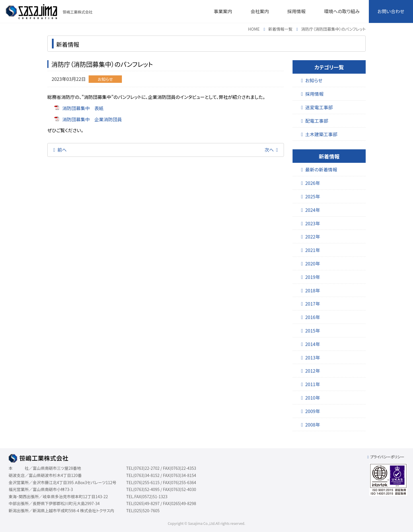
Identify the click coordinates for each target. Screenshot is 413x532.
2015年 (313, 330)
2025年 (313, 196)
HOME (254, 29)
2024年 (313, 210)
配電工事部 (317, 121)
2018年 (313, 290)
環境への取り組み (342, 11)
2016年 (313, 317)
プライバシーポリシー (387, 457)
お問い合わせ (391, 11)
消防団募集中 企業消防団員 (92, 119)
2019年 (313, 277)
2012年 (313, 371)
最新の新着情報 (321, 169)
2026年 (313, 183)
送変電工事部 (319, 107)
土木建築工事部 (321, 134)
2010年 (313, 398)
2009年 (313, 411)
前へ (62, 150)
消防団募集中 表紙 (83, 108)
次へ (269, 150)
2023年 (313, 223)
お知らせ (314, 80)
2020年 (313, 263)
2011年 (313, 384)
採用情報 (314, 94)
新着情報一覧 (280, 29)
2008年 (313, 425)
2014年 (313, 344)
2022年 (313, 236)
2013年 (313, 357)
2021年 (313, 250)
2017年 (313, 304)
